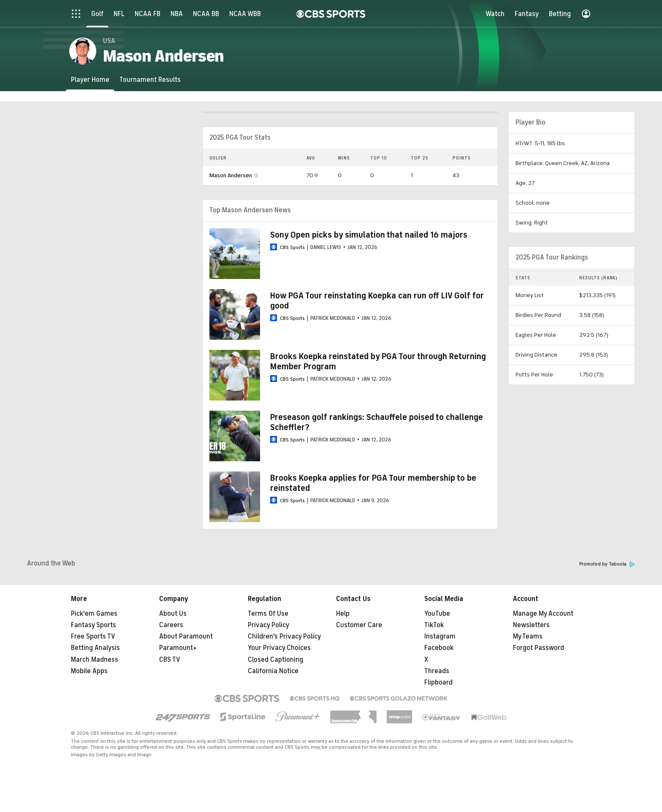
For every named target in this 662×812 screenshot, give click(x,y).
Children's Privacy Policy (284, 636)
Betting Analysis (95, 648)
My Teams (528, 636)
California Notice (273, 671)
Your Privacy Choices (279, 648)
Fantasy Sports (94, 625)
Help (343, 614)
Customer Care (359, 625)
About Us (173, 614)
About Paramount (186, 636)
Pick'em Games (94, 614)
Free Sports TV (93, 636)
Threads (437, 671)
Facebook (439, 648)
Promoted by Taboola (607, 564)
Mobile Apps (89, 671)
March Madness (95, 660)
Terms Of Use (268, 614)
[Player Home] (90, 80)
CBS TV (170, 660)
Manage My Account (543, 614)
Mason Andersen (231, 175)
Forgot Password (539, 648)
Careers (171, 625)
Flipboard (438, 682)
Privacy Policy (269, 625)
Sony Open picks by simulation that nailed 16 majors (369, 235)
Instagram (440, 636)
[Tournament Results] (150, 80)
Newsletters (531, 625)
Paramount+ (178, 648)
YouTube (437, 614)
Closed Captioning (275, 660)
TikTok (434, 625)
